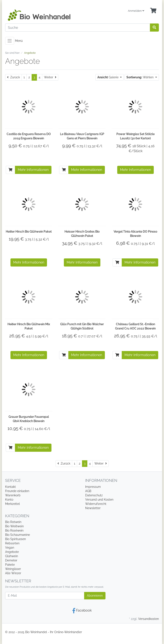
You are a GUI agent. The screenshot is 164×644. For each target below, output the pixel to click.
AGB (88, 491)
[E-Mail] (45, 596)
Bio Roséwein (14, 530)
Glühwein (12, 556)
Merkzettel (12, 504)
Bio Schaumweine (18, 535)
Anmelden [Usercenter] (136, 11)
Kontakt (10, 487)
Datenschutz (94, 495)
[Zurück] (13, 77)
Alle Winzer (13, 573)
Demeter (11, 560)
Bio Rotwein (13, 522)
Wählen (140, 77)
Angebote (12, 552)
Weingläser (13, 569)
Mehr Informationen (33, 170)
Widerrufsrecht (96, 504)
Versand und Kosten (99, 500)
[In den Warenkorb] (10, 170)
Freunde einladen (17, 491)
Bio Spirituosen (15, 539)
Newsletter (93, 508)
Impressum (93, 487)
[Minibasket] (153, 11)
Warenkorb (13, 495)
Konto (9, 500)
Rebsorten (12, 543)
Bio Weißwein (14, 526)
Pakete (10, 565)
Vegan (10, 548)
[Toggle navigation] (10, 41)
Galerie (108, 77)
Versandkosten (149, 619)
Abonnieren (95, 596)
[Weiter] (50, 77)
